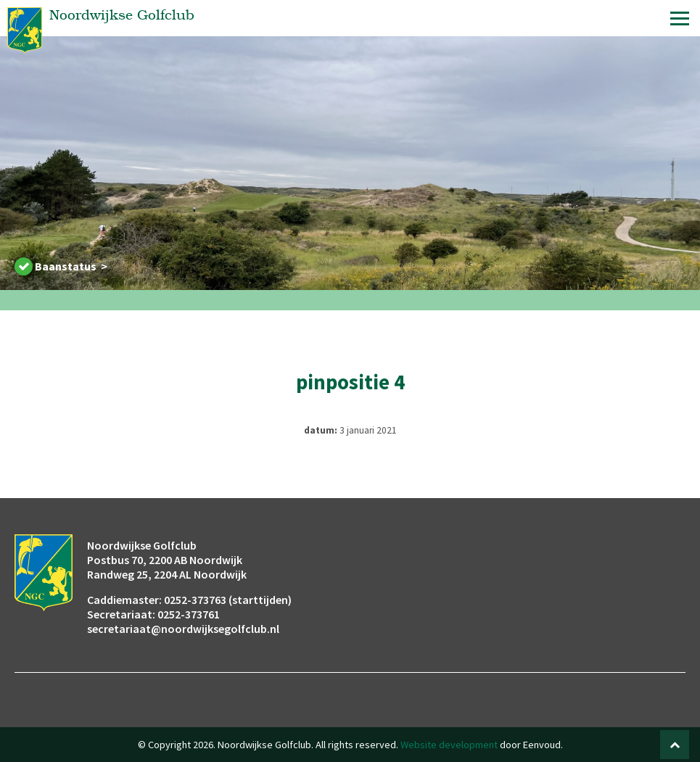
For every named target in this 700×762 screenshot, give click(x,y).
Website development (449, 745)
